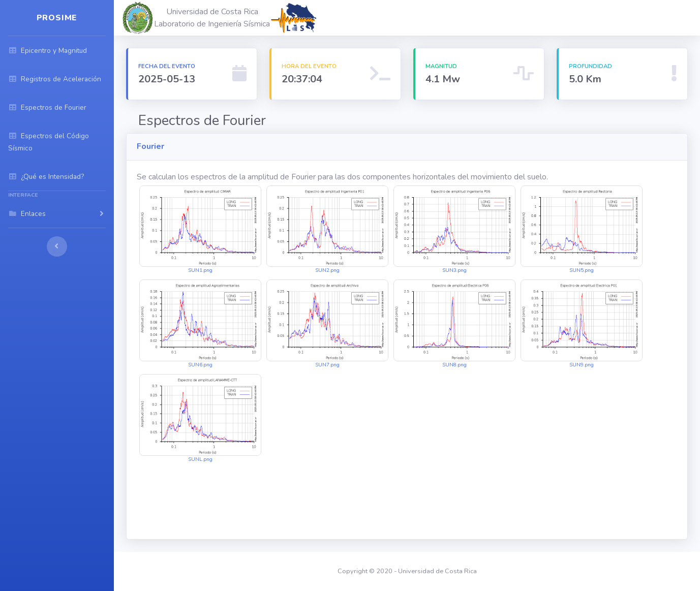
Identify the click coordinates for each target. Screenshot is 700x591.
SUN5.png (582, 230)
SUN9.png (582, 324)
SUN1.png (200, 230)
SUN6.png (200, 324)
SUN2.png (327, 230)
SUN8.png (454, 324)
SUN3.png (454, 230)
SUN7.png (327, 324)
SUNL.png (200, 418)
